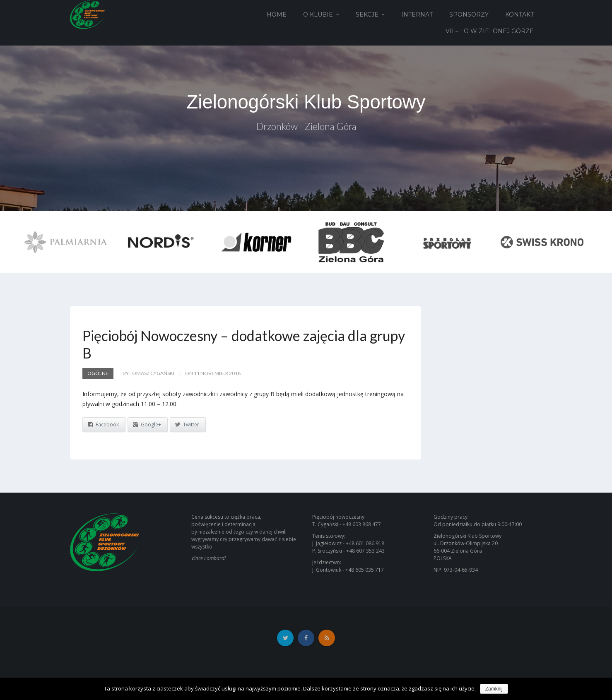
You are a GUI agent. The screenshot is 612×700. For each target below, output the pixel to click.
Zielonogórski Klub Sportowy (306, 102)
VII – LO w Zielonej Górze (490, 31)
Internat (417, 14)
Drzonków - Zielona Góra (306, 127)
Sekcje (367, 14)
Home (277, 14)
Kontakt (519, 14)
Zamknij (494, 689)
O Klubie (318, 14)
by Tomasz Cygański (148, 373)
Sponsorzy (469, 14)
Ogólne (98, 373)
